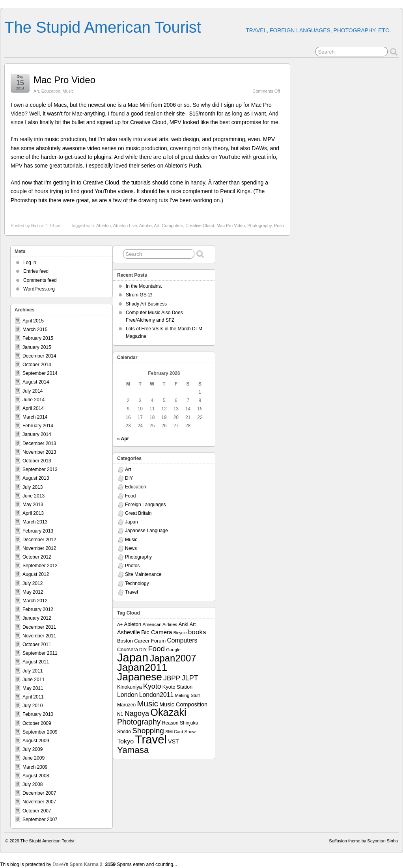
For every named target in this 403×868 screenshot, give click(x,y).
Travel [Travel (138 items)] (151, 739)
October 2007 (37, 811)
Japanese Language (146, 531)
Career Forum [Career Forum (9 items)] (150, 641)
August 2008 (36, 776)
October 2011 (37, 644)
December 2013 (39, 443)
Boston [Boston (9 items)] (125, 641)
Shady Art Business (146, 304)
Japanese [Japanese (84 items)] (140, 677)
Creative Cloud (200, 225)
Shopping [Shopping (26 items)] (148, 731)
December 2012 (39, 540)
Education (51, 91)
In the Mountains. (144, 286)
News (131, 548)
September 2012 (40, 566)
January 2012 (37, 618)
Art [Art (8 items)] (193, 624)
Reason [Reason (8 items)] (170, 723)
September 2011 (40, 653)
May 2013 (33, 505)
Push (279, 225)
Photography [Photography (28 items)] (139, 722)
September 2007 (40, 820)
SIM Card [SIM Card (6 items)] (174, 732)
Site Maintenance (143, 574)
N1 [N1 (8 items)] (120, 714)
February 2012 (38, 609)
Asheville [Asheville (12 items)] (129, 632)
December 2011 (39, 627)
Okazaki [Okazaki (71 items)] (168, 712)
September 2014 (40, 373)
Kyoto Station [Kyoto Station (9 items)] (177, 687)
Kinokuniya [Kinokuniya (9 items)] (130, 687)
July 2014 (33, 391)
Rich (35, 225)
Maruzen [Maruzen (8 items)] (126, 705)
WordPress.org (39, 289)
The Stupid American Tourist (103, 27)
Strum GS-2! (139, 295)
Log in (30, 263)
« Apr (123, 439)
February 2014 (38, 426)
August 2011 (36, 662)
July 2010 (33, 706)
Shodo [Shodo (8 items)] (124, 732)
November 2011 (39, 636)
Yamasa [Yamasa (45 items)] (133, 750)
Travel (132, 592)
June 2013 (34, 496)
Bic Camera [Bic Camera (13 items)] (157, 632)
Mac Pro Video (64, 80)
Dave (58, 864)
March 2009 (35, 767)
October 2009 (37, 723)
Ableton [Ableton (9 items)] (133, 624)
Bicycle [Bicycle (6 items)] (180, 633)
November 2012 (39, 548)
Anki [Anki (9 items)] (184, 624)
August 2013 (36, 478)
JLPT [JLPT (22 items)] (190, 678)
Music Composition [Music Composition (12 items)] (183, 704)
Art (36, 91)
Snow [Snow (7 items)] (190, 732)
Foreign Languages (145, 505)
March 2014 (35, 417)
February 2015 (38, 338)
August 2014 (36, 382)
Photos (132, 566)
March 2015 (35, 330)
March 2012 (35, 601)
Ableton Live (125, 225)
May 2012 (33, 592)
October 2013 (37, 461)
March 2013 (35, 522)
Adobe (146, 225)
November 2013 (39, 452)
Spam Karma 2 (86, 864)
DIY (129, 478)
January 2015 (37, 347)
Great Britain (138, 513)
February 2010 (38, 714)
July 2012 (33, 583)
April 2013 (33, 513)
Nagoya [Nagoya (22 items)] (137, 713)
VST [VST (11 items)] (173, 741)
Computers (172, 225)
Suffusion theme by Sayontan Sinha (363, 841)
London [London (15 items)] (127, 695)
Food (130, 496)
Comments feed (40, 280)
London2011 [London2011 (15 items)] (156, 695)
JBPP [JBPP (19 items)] (172, 678)
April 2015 (33, 321)
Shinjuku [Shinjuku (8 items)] (189, 723)
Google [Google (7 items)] (173, 650)
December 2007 (39, 793)
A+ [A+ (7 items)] (120, 624)
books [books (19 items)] (197, 632)
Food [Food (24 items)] (156, 649)
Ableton (104, 225)
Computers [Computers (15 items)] (182, 640)
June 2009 (34, 758)
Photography (259, 225)
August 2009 (36, 741)
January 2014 (37, 434)
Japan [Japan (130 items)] (133, 658)
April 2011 (33, 697)
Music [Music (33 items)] (147, 703)
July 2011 (33, 671)
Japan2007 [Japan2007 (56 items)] (173, 658)
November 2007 (39, 802)
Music (68, 91)
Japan (132, 522)
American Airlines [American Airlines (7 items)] (160, 624)
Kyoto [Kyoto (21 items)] (152, 686)
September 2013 (40, 469)
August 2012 (36, 574)
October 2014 (37, 365)
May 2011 (33, 688)
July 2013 (33, 487)
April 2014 (33, 408)
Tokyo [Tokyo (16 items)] (125, 741)
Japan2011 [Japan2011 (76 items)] (142, 667)
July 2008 (33, 784)
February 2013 (38, 531)
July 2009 (33, 749)
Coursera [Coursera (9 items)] (128, 649)
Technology (137, 583)
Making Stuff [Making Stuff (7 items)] (188, 695)
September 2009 (40, 732)
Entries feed (36, 271)
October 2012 (37, 557)
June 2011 (34, 680)
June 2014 (34, 400)
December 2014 (39, 356)
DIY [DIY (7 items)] (143, 650)
